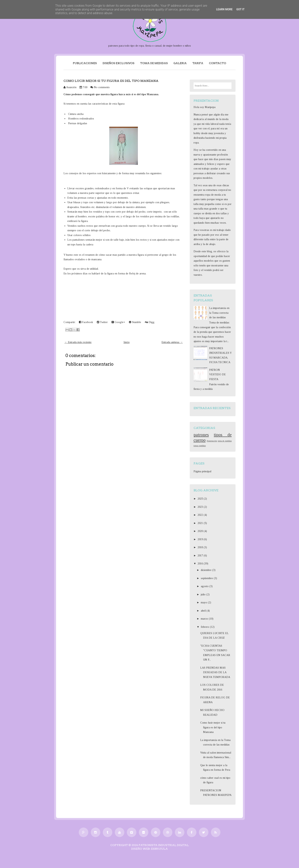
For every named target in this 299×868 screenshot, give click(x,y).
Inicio (127, 342)
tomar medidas (200, 446)
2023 (201, 507)
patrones (201, 435)
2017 (201, 556)
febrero (205, 627)
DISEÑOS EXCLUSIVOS (119, 63)
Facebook (86, 322)
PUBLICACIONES (85, 63)
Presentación (212, 441)
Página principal (202, 471)
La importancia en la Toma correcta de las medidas (219, 313)
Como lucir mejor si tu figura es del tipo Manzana (111, 81)
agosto (205, 586)
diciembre (207, 570)
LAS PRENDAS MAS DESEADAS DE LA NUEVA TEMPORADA (215, 672)
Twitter (102, 322)
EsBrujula (159, 849)
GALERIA (180, 63)
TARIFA (198, 63)
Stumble (135, 322)
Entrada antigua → (172, 342)
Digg (150, 322)
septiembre (207, 578)
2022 (201, 515)
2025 (201, 499)
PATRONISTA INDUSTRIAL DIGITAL (164, 845)
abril (204, 611)
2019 (201, 539)
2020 (201, 531)
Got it (240, 9)
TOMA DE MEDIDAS (154, 63)
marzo (205, 619)
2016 (201, 564)
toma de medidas (225, 441)
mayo (204, 602)
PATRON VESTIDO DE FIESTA (217, 375)
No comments (102, 87)
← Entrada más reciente (78, 342)
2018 (201, 547)
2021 (201, 523)
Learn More (224, 9)
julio (204, 594)
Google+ (118, 322)
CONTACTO (218, 63)
